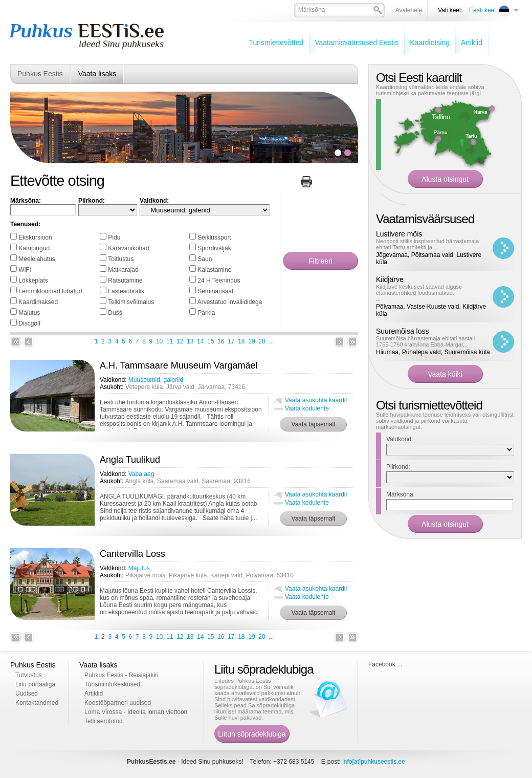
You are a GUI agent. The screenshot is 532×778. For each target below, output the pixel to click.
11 (170, 341)
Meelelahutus (37, 259)
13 (190, 341)
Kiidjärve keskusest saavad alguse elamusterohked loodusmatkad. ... (419, 293)
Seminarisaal (215, 291)
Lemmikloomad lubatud (50, 291)
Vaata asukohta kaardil (316, 400)
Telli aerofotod (104, 721)
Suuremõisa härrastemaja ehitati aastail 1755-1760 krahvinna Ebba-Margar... (425, 341)
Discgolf (29, 323)
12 (180, 341)
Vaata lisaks (97, 74)
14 (200, 341)
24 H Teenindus (219, 280)
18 (241, 341)
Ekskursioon (35, 237)
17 (231, 341)
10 (159, 341)
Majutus (29, 313)
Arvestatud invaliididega (230, 302)
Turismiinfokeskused (112, 684)
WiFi (25, 270)
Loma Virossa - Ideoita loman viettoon (136, 712)
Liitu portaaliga (35, 684)
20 (262, 341)
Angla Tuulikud (130, 460)
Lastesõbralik (126, 291)
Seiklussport (214, 237)
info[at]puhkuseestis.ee (374, 762)
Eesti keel (482, 10)
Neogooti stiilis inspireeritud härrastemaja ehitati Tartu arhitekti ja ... (427, 244)
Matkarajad (123, 270)
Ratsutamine (125, 280)
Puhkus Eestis (40, 74)
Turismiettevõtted (276, 42)
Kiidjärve (390, 279)
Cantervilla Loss (132, 554)
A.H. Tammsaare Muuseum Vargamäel (179, 365)
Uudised (27, 694)
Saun (205, 259)
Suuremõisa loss (403, 331)
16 (221, 341)
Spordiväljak (214, 248)
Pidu (114, 237)
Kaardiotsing (430, 42)
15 (210, 341)
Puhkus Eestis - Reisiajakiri (121, 675)
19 (251, 341)
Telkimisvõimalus (131, 302)
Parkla (206, 313)
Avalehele (409, 10)
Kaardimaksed (38, 302)
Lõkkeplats (33, 280)
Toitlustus (121, 259)
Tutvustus (29, 675)
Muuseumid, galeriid (156, 380)
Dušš (115, 313)
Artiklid (472, 42)
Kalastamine (214, 270)
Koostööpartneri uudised (118, 703)
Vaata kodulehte (307, 408)
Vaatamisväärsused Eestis (357, 42)
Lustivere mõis (399, 234)
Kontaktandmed (37, 703)
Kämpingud (34, 248)
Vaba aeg (141, 474)
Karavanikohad (128, 248)
